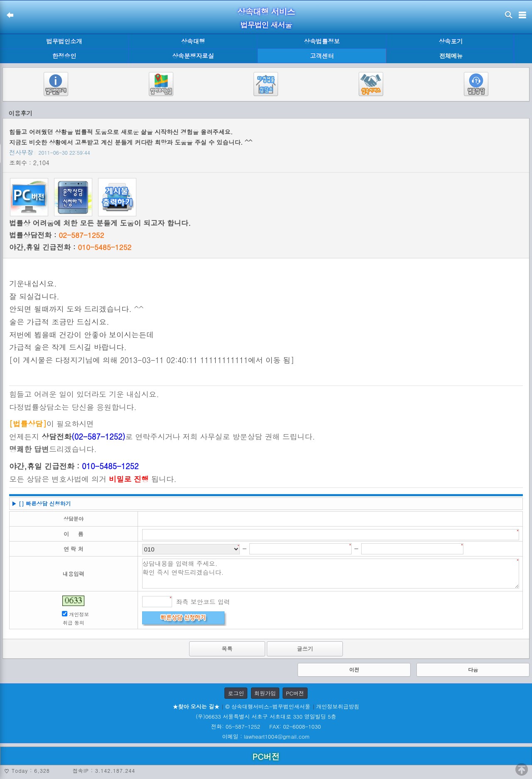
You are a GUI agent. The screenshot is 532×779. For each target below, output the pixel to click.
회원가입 (265, 693)
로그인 (236, 693)
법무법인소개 (64, 41)
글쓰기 (305, 649)
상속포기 (451, 41)
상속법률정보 (322, 41)
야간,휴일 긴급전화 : (70, 247)
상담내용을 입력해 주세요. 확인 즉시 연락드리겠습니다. (331, 574)
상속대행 (193, 41)
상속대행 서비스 (266, 11)
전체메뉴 (451, 56)
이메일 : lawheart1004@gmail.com (266, 736)
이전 (354, 669)
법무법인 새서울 (266, 25)
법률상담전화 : (57, 235)
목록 (227, 649)
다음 (473, 669)
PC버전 (295, 693)
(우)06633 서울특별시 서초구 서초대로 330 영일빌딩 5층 (266, 716)
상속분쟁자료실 (193, 56)
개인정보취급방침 (338, 706)
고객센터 (322, 56)
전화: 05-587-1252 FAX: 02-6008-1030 (266, 726)
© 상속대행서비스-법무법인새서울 (268, 706)
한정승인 (64, 56)
